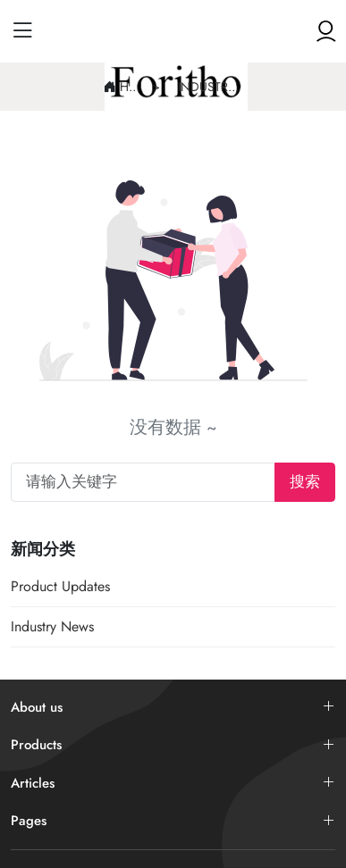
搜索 (305, 481)
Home (131, 87)
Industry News (211, 87)
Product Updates (60, 586)
